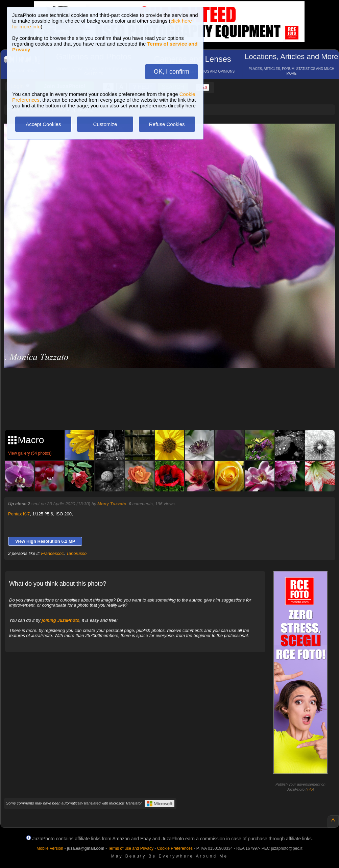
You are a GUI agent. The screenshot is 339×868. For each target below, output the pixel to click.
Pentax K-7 (19, 514)
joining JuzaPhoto (60, 620)
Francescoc (53, 553)
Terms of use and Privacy (131, 848)
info (310, 789)
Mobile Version (50, 848)
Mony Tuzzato (112, 504)
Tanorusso (76, 553)
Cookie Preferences (175, 848)
